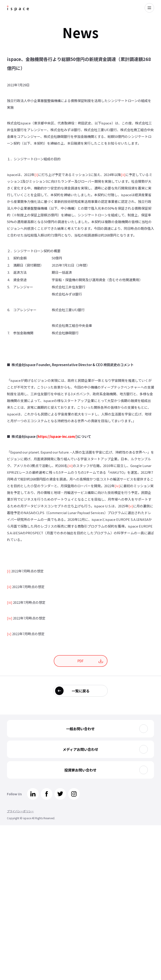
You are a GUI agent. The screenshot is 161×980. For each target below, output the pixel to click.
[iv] (117, 486)
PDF (80, 661)
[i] (36, 175)
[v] (131, 506)
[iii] (70, 466)
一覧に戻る (81, 691)
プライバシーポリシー (20, 811)
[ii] (123, 175)
